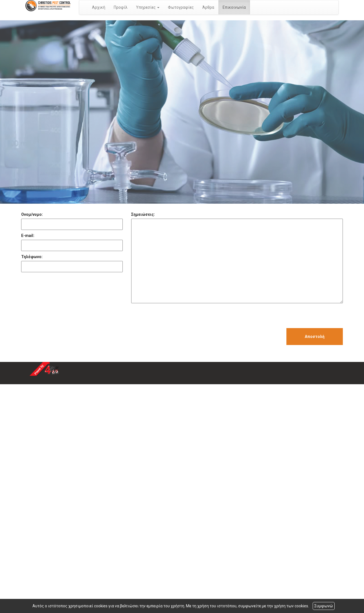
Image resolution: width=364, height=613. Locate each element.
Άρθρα (208, 7)
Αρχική (99, 7)
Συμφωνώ (324, 606)
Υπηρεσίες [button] (148, 7)
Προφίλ (121, 7)
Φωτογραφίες (181, 7)
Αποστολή (315, 337)
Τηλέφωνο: (32, 257)
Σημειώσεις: (143, 214)
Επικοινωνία (234, 7)
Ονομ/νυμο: (32, 214)
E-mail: (28, 236)
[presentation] (174, 317)
